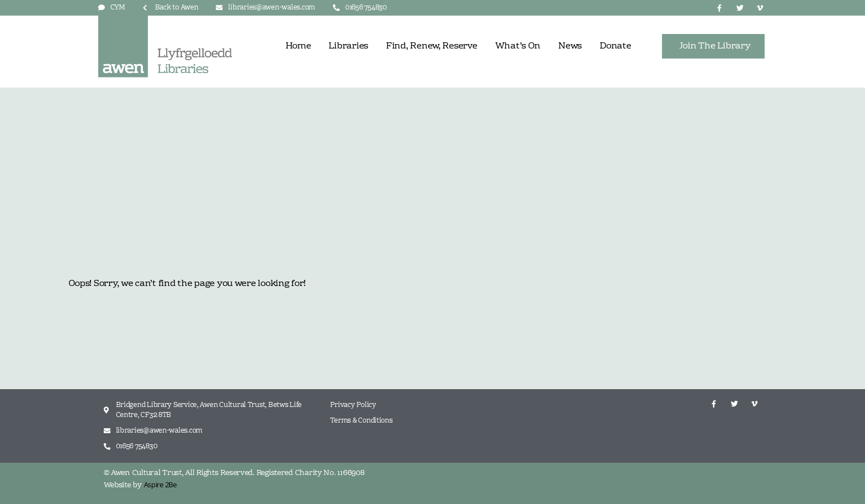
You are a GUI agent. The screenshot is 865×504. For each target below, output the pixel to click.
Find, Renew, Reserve (432, 46)
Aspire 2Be (160, 484)
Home (298, 46)
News (570, 46)
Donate (615, 46)
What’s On (518, 46)
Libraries (348, 46)
